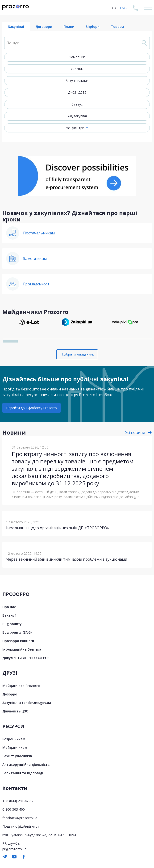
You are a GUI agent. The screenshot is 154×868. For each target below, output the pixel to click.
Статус (77, 104)
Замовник (77, 57)
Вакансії (9, 615)
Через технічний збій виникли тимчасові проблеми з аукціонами (67, 559)
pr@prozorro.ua (14, 849)
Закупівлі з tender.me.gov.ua (27, 703)
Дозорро (10, 694)
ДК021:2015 (77, 92)
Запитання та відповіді (23, 773)
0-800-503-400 (14, 809)
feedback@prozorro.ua (20, 818)
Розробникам (14, 739)
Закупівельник (77, 81)
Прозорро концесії (18, 641)
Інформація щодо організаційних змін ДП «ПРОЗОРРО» (58, 528)
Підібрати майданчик (77, 354)
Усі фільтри (75, 128)
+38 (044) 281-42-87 (18, 801)
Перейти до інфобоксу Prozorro (31, 408)
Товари (117, 27)
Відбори (93, 27)
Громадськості (37, 284)
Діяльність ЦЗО (15, 711)
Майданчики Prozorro (21, 686)
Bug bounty (12, 624)
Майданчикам (15, 747)
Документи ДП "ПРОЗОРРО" (26, 658)
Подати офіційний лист (21, 826)
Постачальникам (39, 233)
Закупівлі (16, 27)
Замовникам (35, 258)
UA (114, 8)
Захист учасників (17, 756)
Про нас (9, 607)
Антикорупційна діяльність (26, 764)
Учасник (77, 69)
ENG (123, 8)
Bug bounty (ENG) (17, 632)
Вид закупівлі (77, 116)
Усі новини (135, 432)
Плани (69, 27)
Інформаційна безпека (22, 649)
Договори (44, 27)
